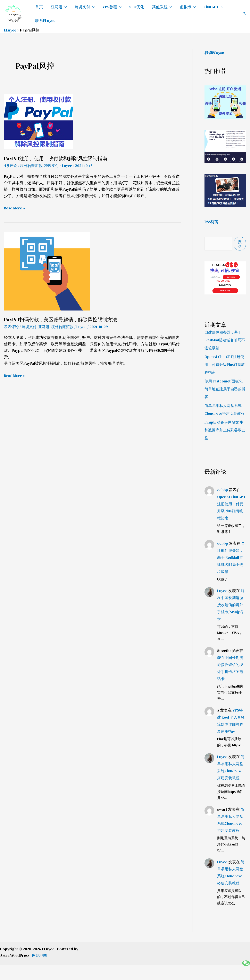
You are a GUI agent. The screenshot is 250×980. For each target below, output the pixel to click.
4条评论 (11, 166)
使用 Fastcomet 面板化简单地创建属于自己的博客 (224, 389)
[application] (65, 7)
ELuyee (10, 30)
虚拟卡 (188, 7)
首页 (39, 7)
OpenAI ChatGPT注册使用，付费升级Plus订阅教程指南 (225, 364)
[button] (244, 14)
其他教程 (162, 7)
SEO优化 (137, 7)
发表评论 (12, 327)
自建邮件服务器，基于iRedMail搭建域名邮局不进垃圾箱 (224, 340)
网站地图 (40, 970)
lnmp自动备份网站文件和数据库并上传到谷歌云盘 (225, 438)
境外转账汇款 (33, 166)
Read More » (15, 208)
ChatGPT (213, 7)
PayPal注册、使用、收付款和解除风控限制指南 (57, 158)
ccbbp (223, 497)
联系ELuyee (45, 21)
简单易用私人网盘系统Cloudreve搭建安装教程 (224, 413)
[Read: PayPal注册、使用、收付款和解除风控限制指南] (39, 121)
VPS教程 (112, 7)
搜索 (240, 243)
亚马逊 (59, 7)
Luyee (222, 605)
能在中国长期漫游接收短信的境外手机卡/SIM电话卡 (231, 619)
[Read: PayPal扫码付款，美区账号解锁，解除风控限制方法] (47, 271)
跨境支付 (85, 7)
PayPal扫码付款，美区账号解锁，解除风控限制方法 (62, 319)
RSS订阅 (212, 222)
